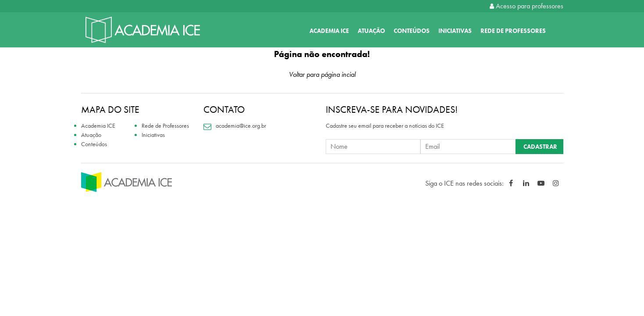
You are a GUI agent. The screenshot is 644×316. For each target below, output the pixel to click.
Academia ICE (329, 31)
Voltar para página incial (322, 74)
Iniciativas (455, 31)
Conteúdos (412, 31)
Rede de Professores (513, 31)
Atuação (371, 31)
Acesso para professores (527, 6)
